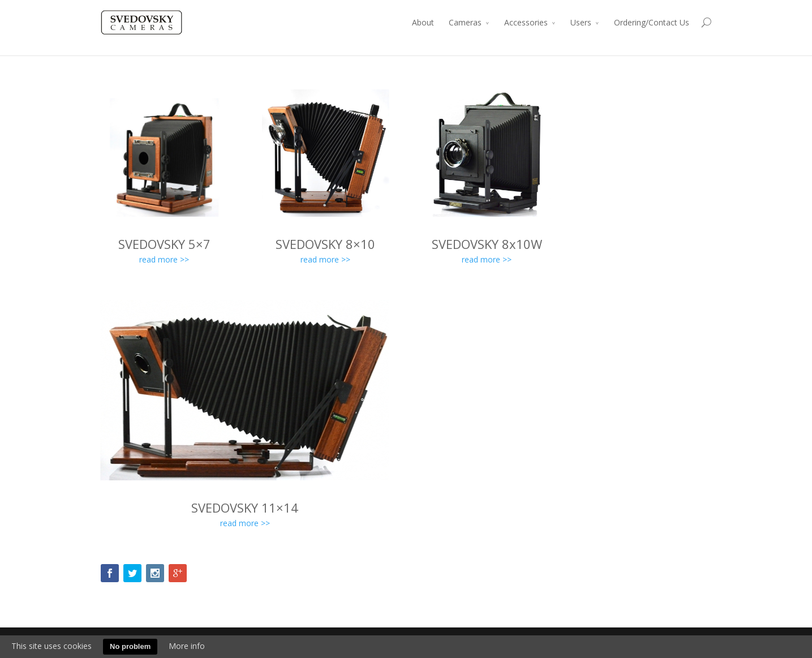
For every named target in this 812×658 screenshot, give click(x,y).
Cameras (465, 22)
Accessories (526, 22)
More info (187, 646)
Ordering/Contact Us (652, 22)
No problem (130, 646)
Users (581, 22)
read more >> (164, 259)
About (423, 22)
